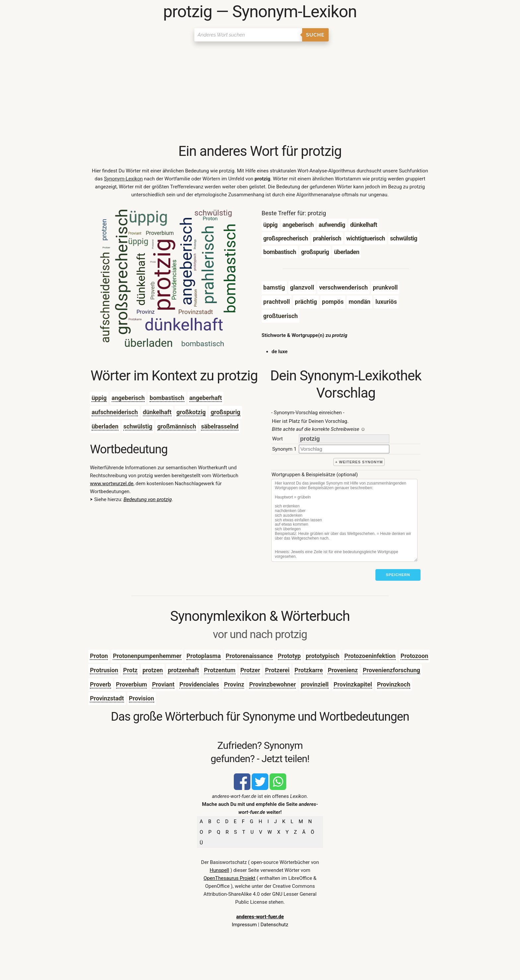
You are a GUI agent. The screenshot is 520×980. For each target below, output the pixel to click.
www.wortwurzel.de (112, 484)
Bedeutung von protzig (147, 499)
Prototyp (289, 656)
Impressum (244, 925)
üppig (99, 398)
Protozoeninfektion (370, 656)
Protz (130, 670)
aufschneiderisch (115, 412)
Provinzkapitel (353, 684)
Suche (315, 35)
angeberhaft (206, 398)
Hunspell (219, 870)
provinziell (315, 684)
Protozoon (414, 656)
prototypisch (323, 656)
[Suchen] (248, 35)
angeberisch (128, 398)
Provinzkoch (394, 684)
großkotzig (191, 412)
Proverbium (132, 684)
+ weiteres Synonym (359, 462)
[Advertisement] (260, 93)
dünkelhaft (157, 412)
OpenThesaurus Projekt (229, 878)
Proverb (100, 684)
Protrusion (104, 670)
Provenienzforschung (391, 670)
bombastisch (167, 398)
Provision (142, 698)
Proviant (163, 684)
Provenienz (343, 670)
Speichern (398, 575)
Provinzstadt (107, 698)
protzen (153, 670)
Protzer (250, 670)
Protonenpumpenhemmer (147, 656)
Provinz (234, 684)
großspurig (225, 412)
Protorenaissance (249, 656)
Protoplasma (203, 656)
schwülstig (138, 426)
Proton (99, 656)
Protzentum (220, 670)
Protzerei (277, 670)
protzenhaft (183, 670)
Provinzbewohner (272, 684)
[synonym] (344, 449)
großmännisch (177, 426)
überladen (105, 426)
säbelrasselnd (220, 426)
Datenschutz (274, 925)
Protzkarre (309, 670)
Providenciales (199, 684)
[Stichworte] (344, 520)
